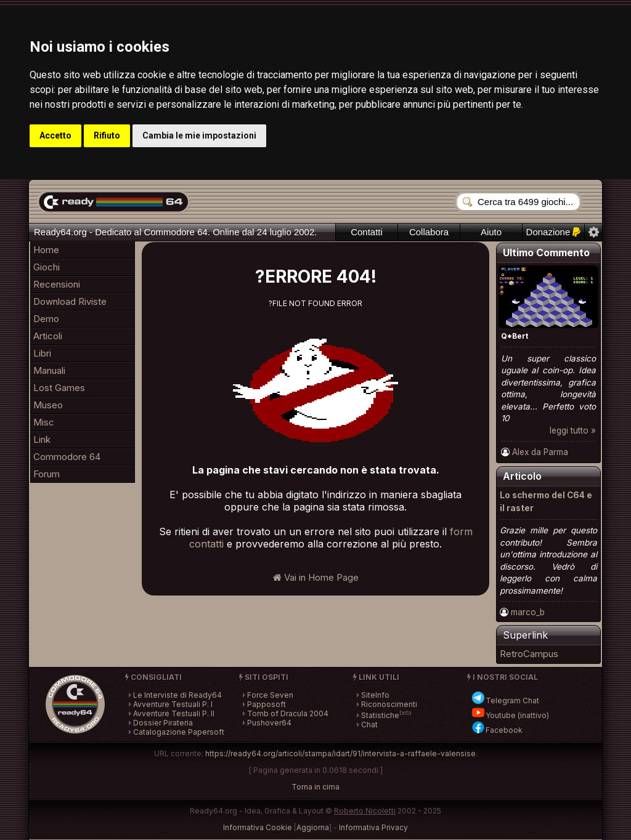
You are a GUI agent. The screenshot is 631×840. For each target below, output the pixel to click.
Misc (44, 422)
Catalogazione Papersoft (179, 732)
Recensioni (57, 284)
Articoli (48, 336)
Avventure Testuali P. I (173, 704)
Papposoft (267, 704)
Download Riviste (70, 301)
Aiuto (491, 232)
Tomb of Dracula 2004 (288, 713)
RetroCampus (529, 654)
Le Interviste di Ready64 (177, 695)
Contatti (367, 232)
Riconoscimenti (389, 704)
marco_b (528, 612)
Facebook (497, 730)
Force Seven (270, 695)
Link (42, 439)
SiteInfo (375, 695)
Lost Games (59, 388)
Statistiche (380, 715)
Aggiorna (313, 827)
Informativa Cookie (258, 827)
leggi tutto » (573, 430)
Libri (42, 353)
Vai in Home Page (316, 577)
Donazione (554, 232)
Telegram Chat (505, 701)
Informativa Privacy (373, 827)
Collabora (429, 232)
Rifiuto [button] (107, 135)
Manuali (49, 370)
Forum (47, 474)
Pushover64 (269, 723)
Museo (48, 405)
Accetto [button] (55, 135)
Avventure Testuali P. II (174, 713)
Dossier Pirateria (163, 723)
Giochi (47, 267)
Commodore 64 (67, 457)
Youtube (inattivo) (510, 715)
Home (46, 250)
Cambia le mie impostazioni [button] (199, 135)
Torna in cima (315, 787)
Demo (46, 319)
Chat (369, 725)
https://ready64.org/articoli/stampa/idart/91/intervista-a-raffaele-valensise (340, 753)
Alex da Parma (540, 452)
